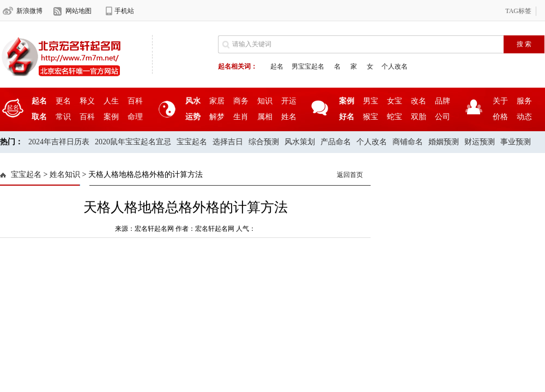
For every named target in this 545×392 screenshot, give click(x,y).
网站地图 (78, 11)
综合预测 (264, 142)
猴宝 (371, 117)
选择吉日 (228, 142)
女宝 (395, 101)
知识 (265, 101)
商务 (241, 101)
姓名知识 (65, 174)
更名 (63, 101)
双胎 (419, 117)
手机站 (124, 11)
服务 (524, 101)
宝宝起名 (192, 142)
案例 (111, 117)
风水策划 (300, 142)
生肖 (241, 117)
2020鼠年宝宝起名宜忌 (133, 142)
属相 (265, 117)
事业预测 (516, 142)
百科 (135, 101)
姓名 (289, 117)
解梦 (217, 117)
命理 (135, 117)
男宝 (371, 101)
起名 (277, 66)
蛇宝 (395, 117)
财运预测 (480, 142)
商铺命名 (408, 142)
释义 (87, 101)
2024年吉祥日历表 (59, 142)
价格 (500, 117)
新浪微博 (29, 11)
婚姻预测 (444, 142)
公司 (443, 117)
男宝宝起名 (308, 66)
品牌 (443, 101)
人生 (111, 101)
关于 (500, 101)
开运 (289, 101)
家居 (217, 101)
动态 (524, 117)
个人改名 (395, 66)
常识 (63, 117)
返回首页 (350, 175)
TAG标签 (518, 11)
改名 (419, 101)
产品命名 (336, 142)
